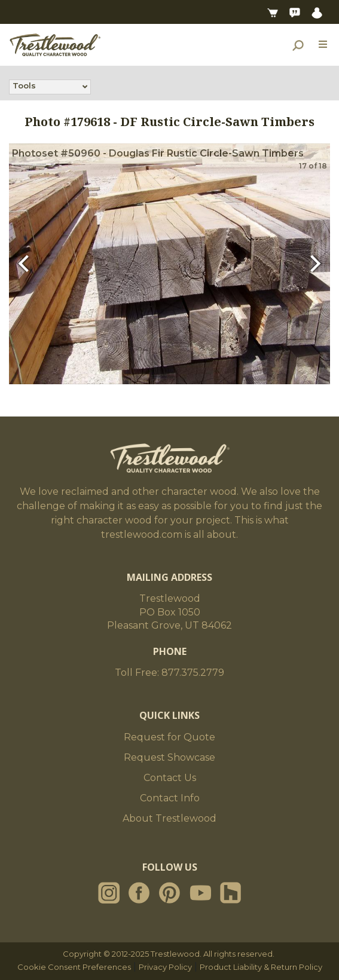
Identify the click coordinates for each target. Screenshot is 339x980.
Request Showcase (169, 757)
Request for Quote (169, 737)
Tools (24, 87)
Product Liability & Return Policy (261, 967)
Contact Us (170, 778)
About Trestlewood (169, 818)
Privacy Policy (165, 967)
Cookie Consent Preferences (74, 967)
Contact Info (170, 798)
